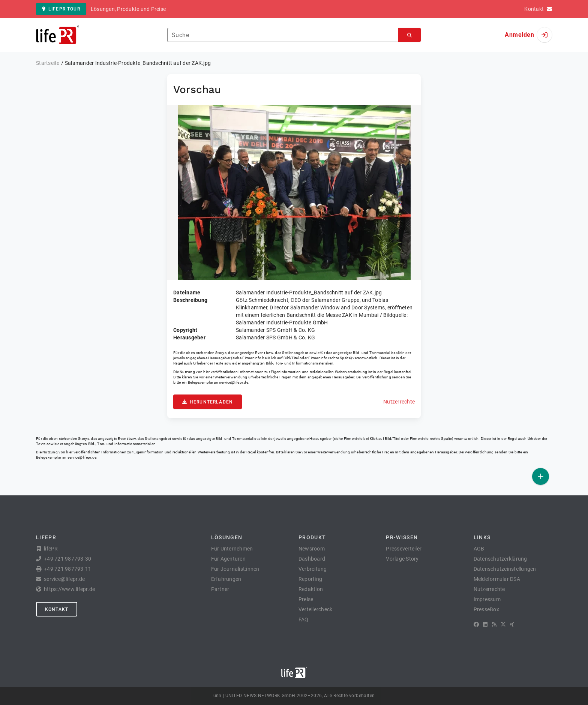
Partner (220, 589)
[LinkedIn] (485, 624)
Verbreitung (313, 569)
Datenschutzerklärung (500, 559)
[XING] (512, 624)
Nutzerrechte (399, 402)
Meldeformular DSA (497, 579)
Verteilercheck (316, 609)
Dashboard (312, 559)
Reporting (310, 579)
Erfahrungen (226, 579)
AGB (479, 549)
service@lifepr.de (234, 382)
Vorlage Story (402, 559)
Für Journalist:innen (235, 569)
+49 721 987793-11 (67, 569)
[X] (503, 624)
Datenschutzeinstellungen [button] (505, 569)
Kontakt (57, 609)
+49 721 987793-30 (67, 559)
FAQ (304, 619)
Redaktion (311, 589)
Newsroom (312, 549)
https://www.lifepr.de (69, 589)
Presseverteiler (404, 549)
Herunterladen (208, 402)
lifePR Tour (61, 9)
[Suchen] (409, 35)
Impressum (487, 599)
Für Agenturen (228, 559)
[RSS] (494, 624)
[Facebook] (476, 624)
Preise (306, 599)
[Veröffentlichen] (541, 476)
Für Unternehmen (232, 549)
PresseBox (486, 609)
